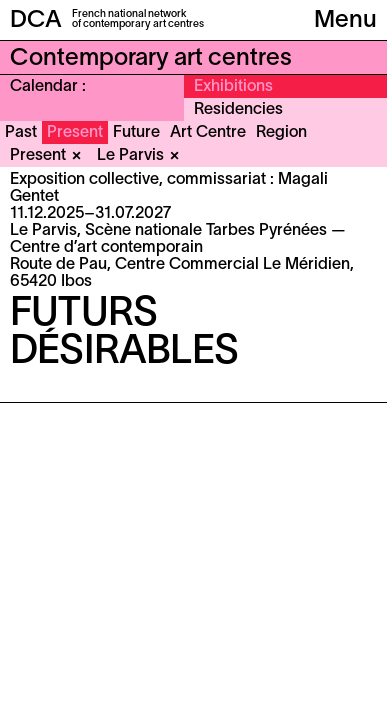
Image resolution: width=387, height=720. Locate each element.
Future (136, 133)
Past (21, 133)
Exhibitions (233, 87)
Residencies (238, 110)
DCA (36, 21)
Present (75, 133)
